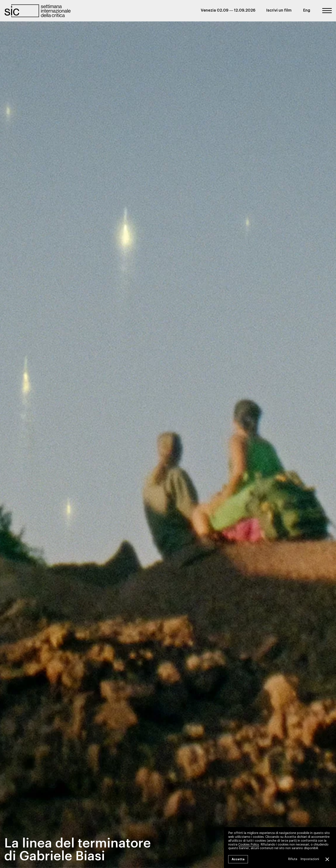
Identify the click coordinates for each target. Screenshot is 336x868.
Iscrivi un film (279, 10)
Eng (307, 10)
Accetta (238, 859)
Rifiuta (293, 859)
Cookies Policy (249, 844)
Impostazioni (310, 859)
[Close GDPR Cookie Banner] (327, 859)
